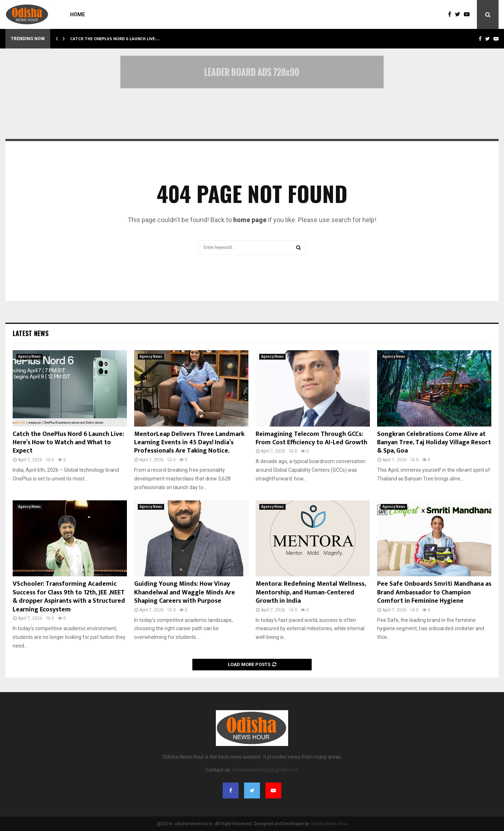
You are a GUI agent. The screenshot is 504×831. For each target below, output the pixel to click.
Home (78, 14)
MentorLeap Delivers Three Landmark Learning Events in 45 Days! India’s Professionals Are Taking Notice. (189, 443)
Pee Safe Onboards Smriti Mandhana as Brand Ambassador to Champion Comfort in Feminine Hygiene (434, 592)
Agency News (29, 357)
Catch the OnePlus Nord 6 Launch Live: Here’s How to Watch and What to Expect (68, 443)
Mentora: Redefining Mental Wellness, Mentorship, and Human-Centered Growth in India (311, 592)
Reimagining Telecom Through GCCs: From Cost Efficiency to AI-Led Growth (311, 438)
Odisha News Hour (329, 824)
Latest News (31, 333)
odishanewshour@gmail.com (265, 770)
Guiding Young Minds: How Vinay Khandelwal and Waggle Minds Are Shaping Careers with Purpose (185, 592)
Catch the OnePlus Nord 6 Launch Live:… (115, 39)
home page (250, 220)
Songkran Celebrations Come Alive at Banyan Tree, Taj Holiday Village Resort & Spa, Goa (434, 443)
